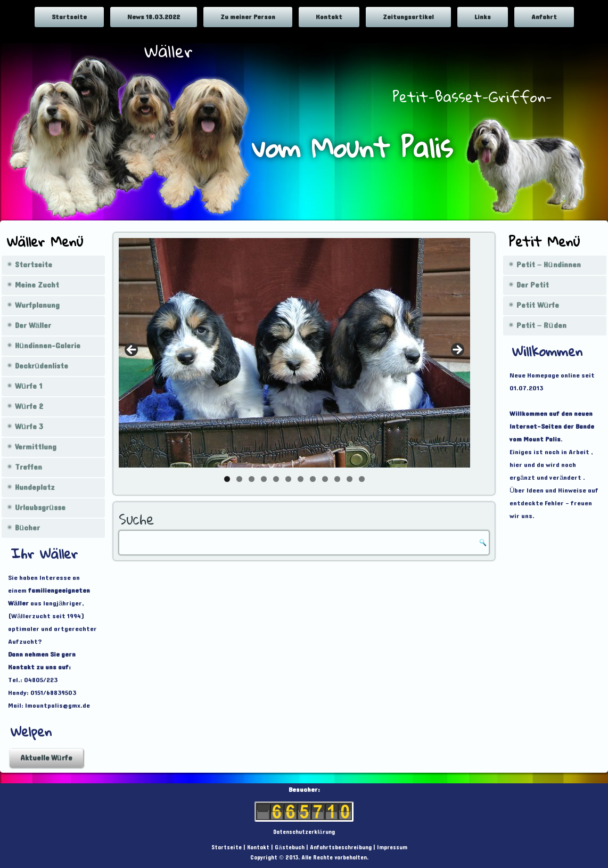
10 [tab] (337, 479)
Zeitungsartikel (408, 17)
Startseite (69, 17)
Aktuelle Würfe (46, 758)
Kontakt (329, 17)
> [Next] (457, 350)
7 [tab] (301, 479)
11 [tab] (350, 479)
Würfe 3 (29, 427)
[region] (294, 353)
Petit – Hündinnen (549, 265)
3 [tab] (252, 479)
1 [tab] (227, 479)
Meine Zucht (37, 285)
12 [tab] (362, 479)
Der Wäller (33, 326)
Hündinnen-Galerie (48, 346)
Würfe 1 (28, 386)
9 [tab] (325, 479)
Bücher (27, 528)
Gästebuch (289, 847)
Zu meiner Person (248, 17)
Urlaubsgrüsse (40, 508)
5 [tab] (276, 479)
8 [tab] (313, 479)
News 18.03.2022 (154, 17)
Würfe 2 (29, 407)
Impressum (392, 847)
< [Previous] (132, 350)
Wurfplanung (37, 305)
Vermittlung (36, 447)
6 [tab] (288, 479)
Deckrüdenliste (42, 366)
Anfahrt (544, 17)
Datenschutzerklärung (304, 832)
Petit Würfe (538, 305)
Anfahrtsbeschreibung (341, 847)
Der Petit (533, 285)
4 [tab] (264, 479)
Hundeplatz (35, 488)
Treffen (28, 467)
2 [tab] (239, 479)
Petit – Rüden (541, 326)
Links (483, 17)
